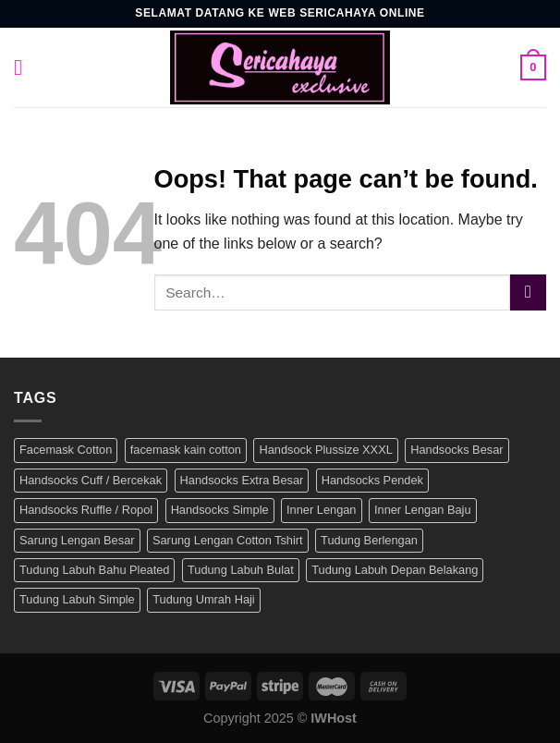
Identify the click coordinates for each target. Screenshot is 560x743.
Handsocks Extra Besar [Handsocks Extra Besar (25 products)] (242, 480)
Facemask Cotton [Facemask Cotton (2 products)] (66, 450)
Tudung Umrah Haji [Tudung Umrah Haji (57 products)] (203, 599)
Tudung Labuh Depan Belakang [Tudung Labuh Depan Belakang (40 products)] (395, 570)
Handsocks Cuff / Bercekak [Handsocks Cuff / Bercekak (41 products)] (91, 480)
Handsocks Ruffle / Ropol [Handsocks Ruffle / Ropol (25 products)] (86, 510)
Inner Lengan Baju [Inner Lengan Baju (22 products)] (423, 510)
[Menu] (25, 67)
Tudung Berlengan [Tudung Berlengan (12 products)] (369, 540)
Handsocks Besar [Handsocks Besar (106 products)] (457, 450)
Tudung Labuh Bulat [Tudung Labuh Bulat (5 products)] (241, 570)
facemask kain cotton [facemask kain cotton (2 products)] (186, 450)
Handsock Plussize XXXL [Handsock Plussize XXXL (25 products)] (325, 450)
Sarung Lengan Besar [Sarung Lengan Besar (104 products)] (77, 540)
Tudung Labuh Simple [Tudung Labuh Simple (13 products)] (77, 599)
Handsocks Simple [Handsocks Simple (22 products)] (220, 510)
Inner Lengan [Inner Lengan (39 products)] (321, 510)
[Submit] (528, 292)
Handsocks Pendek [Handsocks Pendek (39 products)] (372, 480)
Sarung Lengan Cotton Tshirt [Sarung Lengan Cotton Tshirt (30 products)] (228, 540)
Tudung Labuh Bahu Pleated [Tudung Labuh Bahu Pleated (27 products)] (94, 570)
